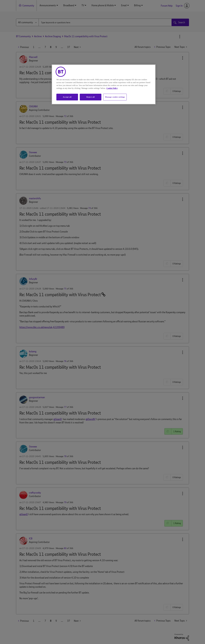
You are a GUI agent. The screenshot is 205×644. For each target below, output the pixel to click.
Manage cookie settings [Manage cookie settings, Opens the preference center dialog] (115, 97)
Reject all (91, 97)
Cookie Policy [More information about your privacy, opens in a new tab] (112, 88)
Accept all (67, 97)
